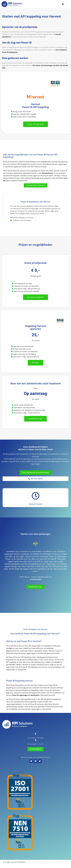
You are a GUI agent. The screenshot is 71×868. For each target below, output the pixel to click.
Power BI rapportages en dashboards (26, 695)
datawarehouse (47, 173)
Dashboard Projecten (35, 504)
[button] (63, 4)
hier (5, 181)
